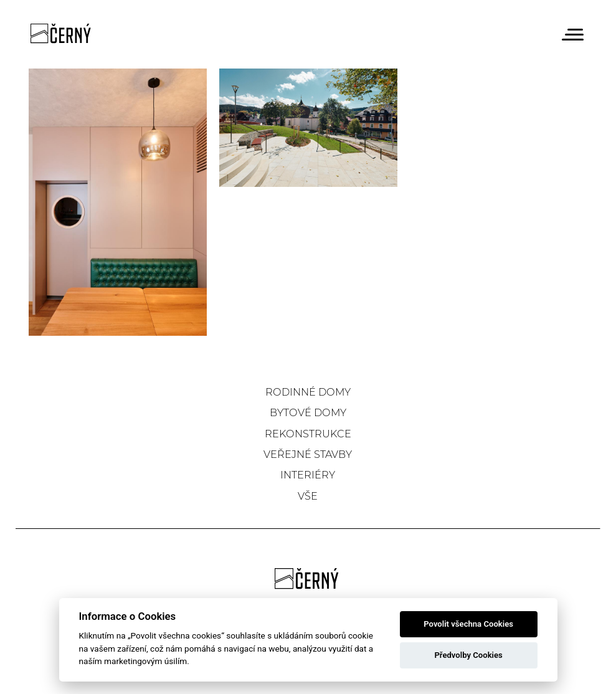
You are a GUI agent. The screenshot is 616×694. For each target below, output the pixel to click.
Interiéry (308, 475)
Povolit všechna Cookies (468, 624)
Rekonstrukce (308, 434)
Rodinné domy (308, 392)
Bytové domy (308, 412)
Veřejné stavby (308, 454)
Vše (308, 496)
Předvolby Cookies (468, 655)
